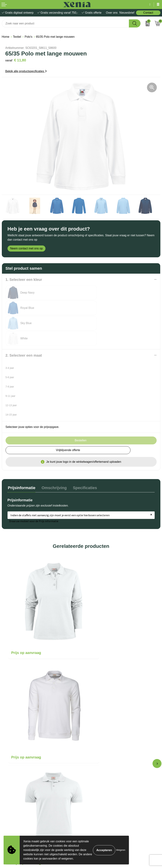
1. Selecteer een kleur (24, 280)
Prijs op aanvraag (26, 603)
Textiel (17, 37)
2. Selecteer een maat (24, 325)
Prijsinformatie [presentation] (21, 457)
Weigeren (121, 850)
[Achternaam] (121, 834)
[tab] (21, 458)
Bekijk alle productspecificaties (26, 71)
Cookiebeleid (10, 783)
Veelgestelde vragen (96, 741)
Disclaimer (9, 794)
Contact (148, 13)
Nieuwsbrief (127, 13)
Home (6, 37)
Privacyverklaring (13, 789)
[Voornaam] (41, 834)
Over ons (112, 13)
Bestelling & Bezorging (97, 730)
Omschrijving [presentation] (53, 457)
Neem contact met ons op (26, 248)
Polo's (29, 37)
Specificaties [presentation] (83, 457)
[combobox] (65, 23)
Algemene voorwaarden (17, 778)
